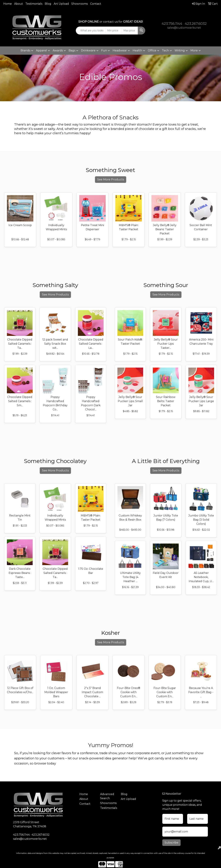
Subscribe (171, 843)
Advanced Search (107, 796)
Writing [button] (180, 50)
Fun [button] (104, 50)
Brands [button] (25, 50)
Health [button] (137, 50)
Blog (48, 4)
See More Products (111, 179)
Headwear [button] (120, 50)
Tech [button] (165, 50)
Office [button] (152, 50)
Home (8, 4)
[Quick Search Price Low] (114, 31)
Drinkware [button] (88, 50)
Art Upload (61, 4)
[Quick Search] (91, 31)
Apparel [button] (41, 50)
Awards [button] (58, 50)
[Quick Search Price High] (130, 31)
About (19, 4)
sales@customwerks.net (184, 28)
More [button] (194, 50)
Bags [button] (72, 50)
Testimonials (34, 4)
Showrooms (80, 4)
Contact (96, 4)
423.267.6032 (196, 24)
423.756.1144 (172, 24)
